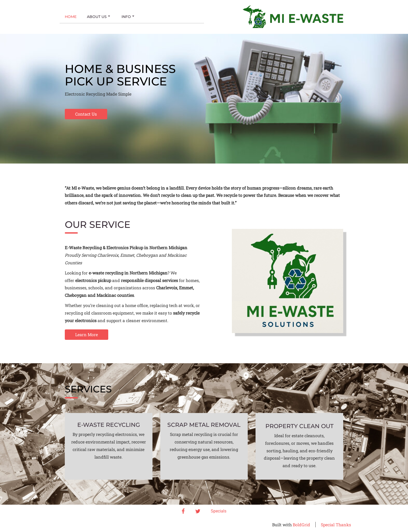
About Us (98, 17)
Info (128, 17)
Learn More (87, 334)
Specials (219, 511)
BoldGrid (301, 525)
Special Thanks (336, 525)
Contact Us (86, 114)
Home (71, 17)
